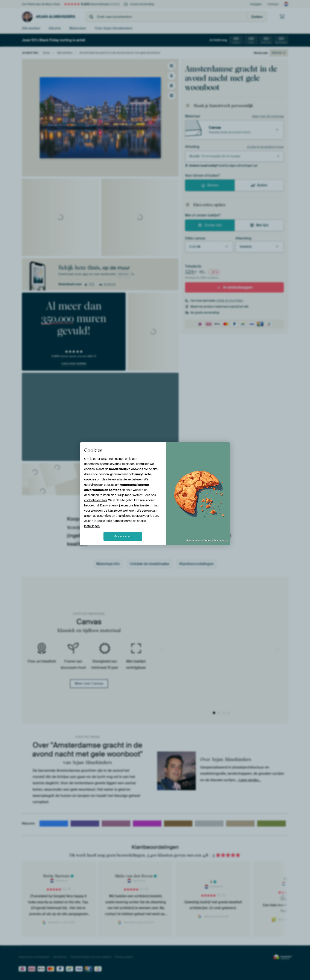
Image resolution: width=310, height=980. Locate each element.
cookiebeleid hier (96, 500)
